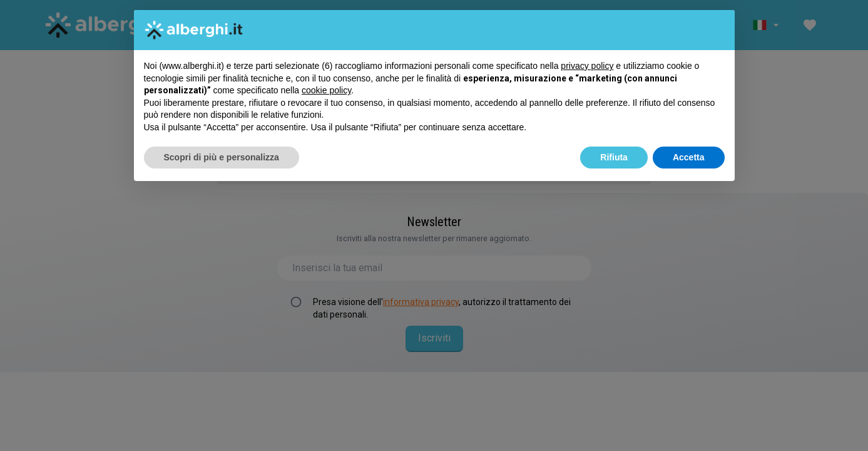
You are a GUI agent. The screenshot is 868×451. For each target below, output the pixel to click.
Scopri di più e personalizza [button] (222, 157)
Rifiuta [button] (614, 157)
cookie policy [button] (326, 90)
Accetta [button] (689, 157)
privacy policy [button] (587, 66)
